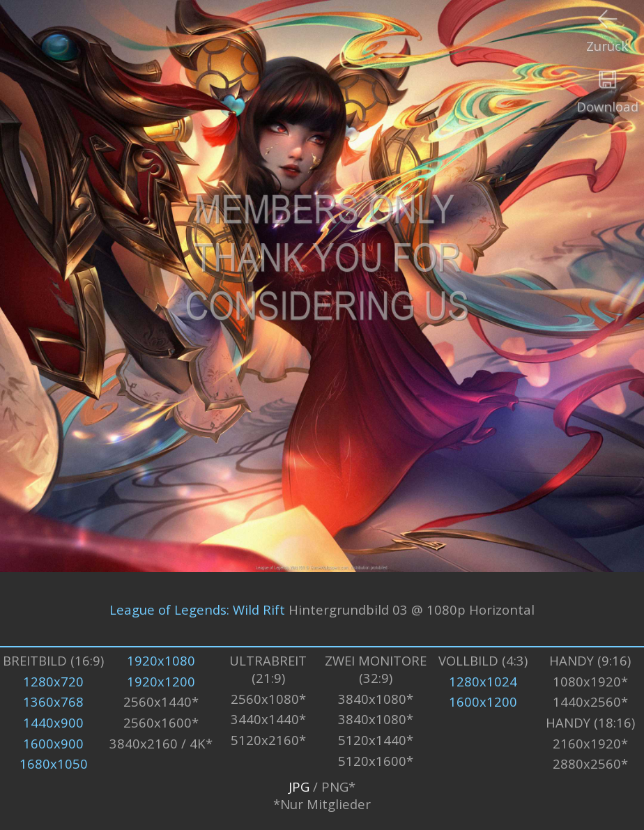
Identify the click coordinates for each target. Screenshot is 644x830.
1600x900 (53, 743)
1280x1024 (483, 681)
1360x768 (53, 701)
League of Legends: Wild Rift (197, 609)
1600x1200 (483, 701)
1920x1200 (161, 681)
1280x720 (53, 681)
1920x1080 (161, 660)
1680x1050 (54, 763)
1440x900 (53, 722)
